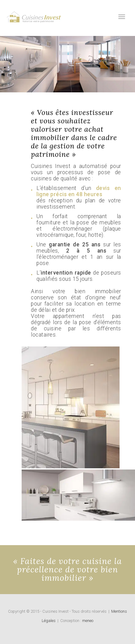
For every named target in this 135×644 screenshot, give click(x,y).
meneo (88, 621)
